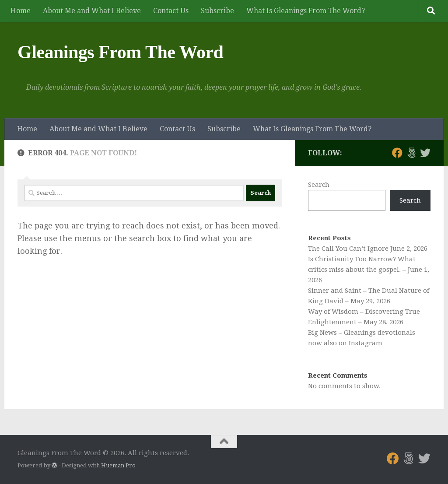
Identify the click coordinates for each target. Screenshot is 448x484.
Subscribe (217, 11)
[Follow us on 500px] (411, 153)
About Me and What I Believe (92, 11)
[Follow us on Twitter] (425, 153)
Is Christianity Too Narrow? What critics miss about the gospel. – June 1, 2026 (369, 270)
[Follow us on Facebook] (397, 153)
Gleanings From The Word (120, 52)
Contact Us (171, 11)
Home (21, 11)
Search (319, 185)
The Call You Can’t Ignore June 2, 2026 (368, 249)
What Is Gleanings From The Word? (306, 11)
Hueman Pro (118, 465)
